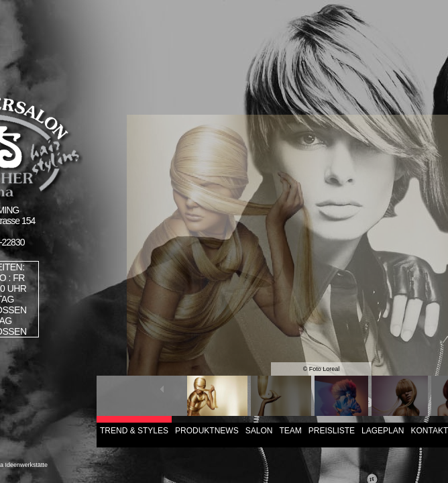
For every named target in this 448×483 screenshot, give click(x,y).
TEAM (290, 431)
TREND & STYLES (134, 431)
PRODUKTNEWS (207, 431)
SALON (259, 431)
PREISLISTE (332, 431)
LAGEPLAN (383, 431)
